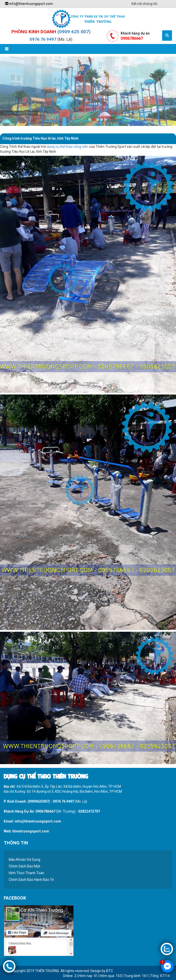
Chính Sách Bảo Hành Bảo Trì (31, 880)
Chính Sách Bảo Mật (24, 866)
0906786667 (45, 811)
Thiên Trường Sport (19, 113)
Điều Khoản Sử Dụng (24, 860)
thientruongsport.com (31, 831)
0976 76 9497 (43, 39)
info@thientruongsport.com (29, 4)
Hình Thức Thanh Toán (26, 873)
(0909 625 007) (74, 32)
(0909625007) (39, 801)
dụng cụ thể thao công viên (68, 147)
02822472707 (89, 811)
